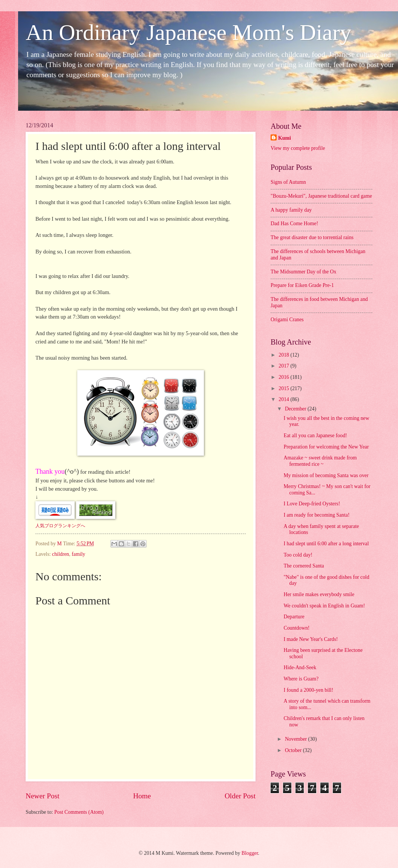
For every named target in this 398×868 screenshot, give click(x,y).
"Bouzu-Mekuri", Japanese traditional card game (321, 196)
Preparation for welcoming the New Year (326, 447)
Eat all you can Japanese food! (315, 436)
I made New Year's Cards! (311, 639)
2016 (284, 377)
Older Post (240, 796)
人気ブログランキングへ (60, 526)
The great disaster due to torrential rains (312, 237)
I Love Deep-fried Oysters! (312, 504)
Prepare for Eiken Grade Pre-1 (302, 285)
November (297, 739)
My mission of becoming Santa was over (326, 475)
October (294, 750)
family (78, 554)
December (296, 409)
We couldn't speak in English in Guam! (324, 606)
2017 (284, 366)
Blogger (250, 853)
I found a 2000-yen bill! (308, 690)
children (60, 554)
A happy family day (291, 210)
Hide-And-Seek (300, 667)
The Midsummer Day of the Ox (303, 272)
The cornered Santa (304, 566)
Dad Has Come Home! (294, 223)
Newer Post (43, 796)
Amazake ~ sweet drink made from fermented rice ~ (320, 461)
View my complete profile (298, 148)
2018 (284, 355)
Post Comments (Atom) (79, 812)
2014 (284, 399)
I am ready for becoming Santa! (316, 515)
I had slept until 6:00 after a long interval (326, 544)
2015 (284, 388)
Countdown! (296, 628)
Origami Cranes (287, 320)
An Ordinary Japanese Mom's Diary (188, 32)
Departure (294, 617)
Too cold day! (298, 555)
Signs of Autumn (288, 182)
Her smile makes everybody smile (319, 594)
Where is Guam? (301, 679)
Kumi (285, 138)
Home (142, 796)
